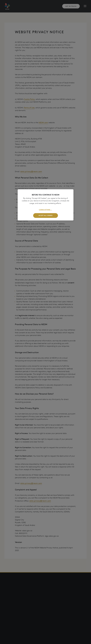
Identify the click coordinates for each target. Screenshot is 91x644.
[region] (46, 205)
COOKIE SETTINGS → (45, 210)
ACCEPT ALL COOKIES (45, 215)
